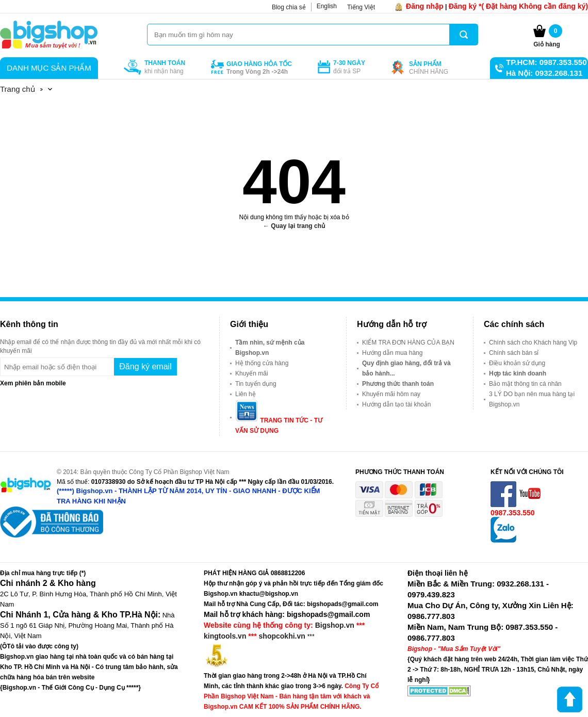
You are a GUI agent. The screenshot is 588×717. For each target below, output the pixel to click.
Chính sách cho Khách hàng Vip (533, 343)
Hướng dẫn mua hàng (392, 353)
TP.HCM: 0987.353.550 (546, 62)
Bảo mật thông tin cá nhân (525, 384)
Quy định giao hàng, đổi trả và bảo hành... (406, 368)
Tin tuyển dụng (256, 384)
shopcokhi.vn (282, 636)
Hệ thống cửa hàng (262, 363)
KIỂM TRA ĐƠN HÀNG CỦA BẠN (408, 343)
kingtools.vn (225, 636)
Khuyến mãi (252, 373)
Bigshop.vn (335, 625)
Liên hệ (246, 394)
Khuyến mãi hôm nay (391, 394)
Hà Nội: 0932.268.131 (544, 73)
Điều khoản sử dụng (517, 363)
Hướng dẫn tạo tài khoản (396, 404)
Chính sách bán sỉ (514, 353)
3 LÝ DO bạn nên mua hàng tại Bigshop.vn (532, 399)
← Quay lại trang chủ (294, 226)
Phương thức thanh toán (398, 384)
